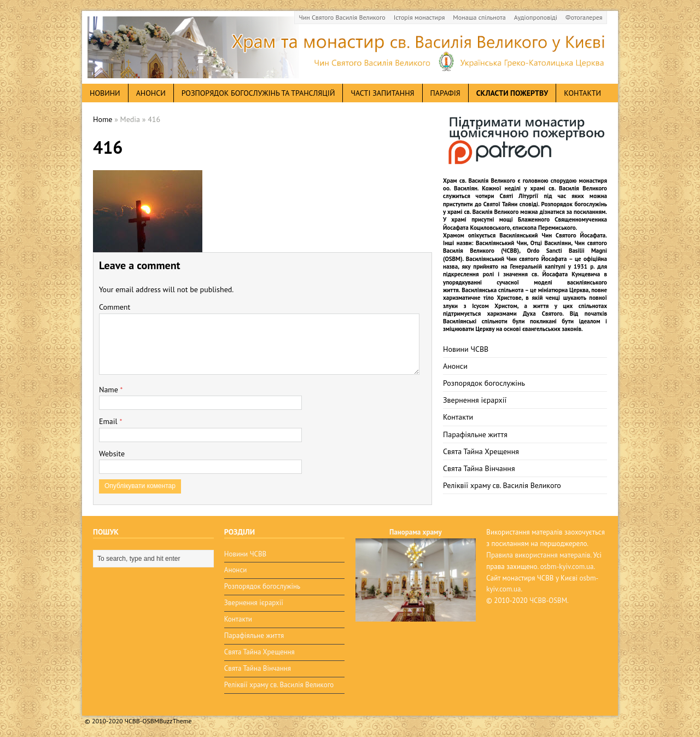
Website (112, 454)
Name (110, 390)
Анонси (455, 366)
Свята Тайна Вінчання (479, 468)
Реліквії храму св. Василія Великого (502, 485)
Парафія (445, 93)
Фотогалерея (584, 17)
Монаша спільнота (479, 17)
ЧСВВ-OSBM (548, 600)
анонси (151, 93)
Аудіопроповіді (536, 17)
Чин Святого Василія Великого (342, 17)
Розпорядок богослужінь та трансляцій (258, 93)
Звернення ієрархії (475, 400)
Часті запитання (382, 93)
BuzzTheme (175, 721)
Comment (115, 307)
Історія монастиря (419, 17)
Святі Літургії (519, 196)
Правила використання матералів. (539, 555)
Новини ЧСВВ (466, 349)
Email (109, 421)
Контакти (582, 93)
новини (105, 93)
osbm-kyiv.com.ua (567, 567)
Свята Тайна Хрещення (481, 451)
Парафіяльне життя (475, 434)
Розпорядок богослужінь (484, 383)
